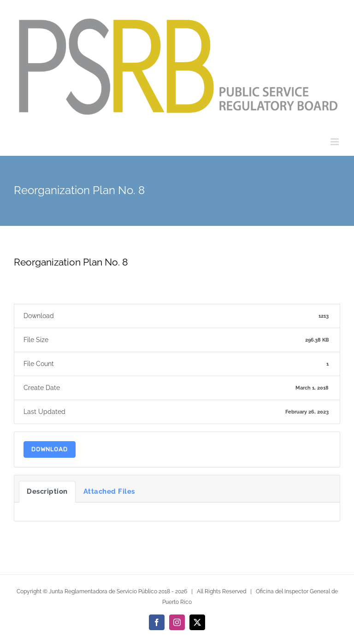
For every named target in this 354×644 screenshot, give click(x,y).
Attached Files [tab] (109, 491)
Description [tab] (47, 491)
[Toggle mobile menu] (335, 142)
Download (50, 449)
